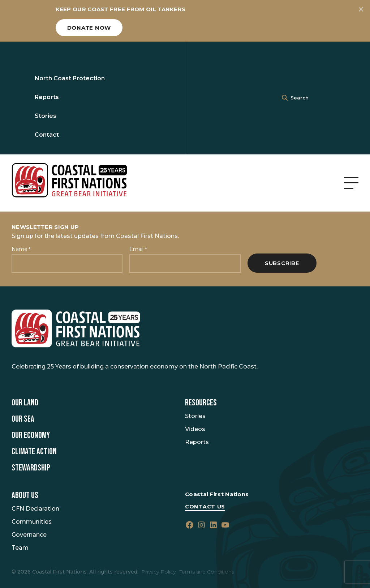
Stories (46, 116)
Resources (201, 403)
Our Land (25, 403)
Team (20, 548)
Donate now (89, 28)
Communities (32, 522)
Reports (47, 97)
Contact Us (205, 507)
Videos (195, 429)
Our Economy (31, 435)
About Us (25, 495)
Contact (47, 135)
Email (138, 249)
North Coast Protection (70, 78)
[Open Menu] (351, 183)
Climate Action (34, 452)
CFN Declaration (35, 509)
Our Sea (23, 419)
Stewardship (31, 468)
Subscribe (282, 263)
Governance (29, 535)
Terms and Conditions (207, 572)
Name (21, 249)
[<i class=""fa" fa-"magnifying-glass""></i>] (285, 98)
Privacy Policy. (159, 572)
